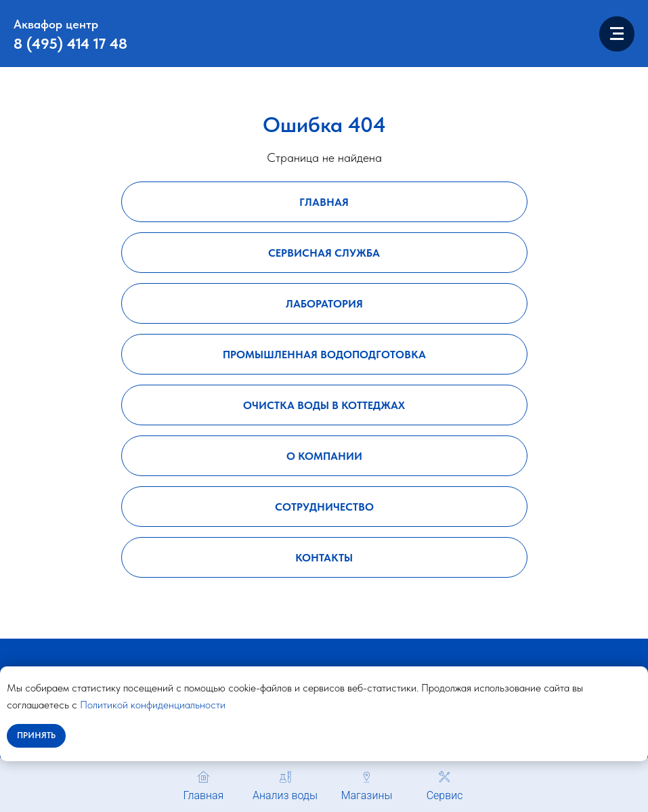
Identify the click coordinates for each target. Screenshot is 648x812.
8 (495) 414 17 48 (70, 43)
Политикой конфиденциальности (153, 705)
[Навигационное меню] (617, 34)
